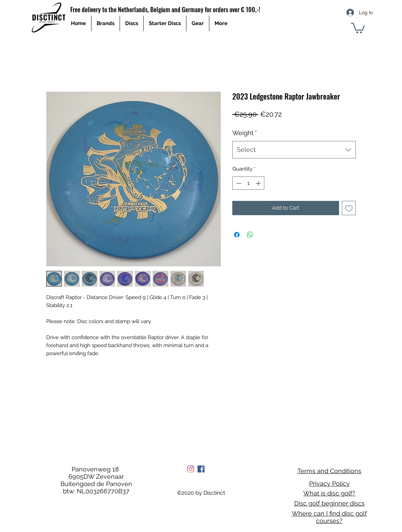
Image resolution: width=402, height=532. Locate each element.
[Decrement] (238, 183)
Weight (245, 133)
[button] (358, 28)
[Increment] (259, 183)
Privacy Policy (329, 483)
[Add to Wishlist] (349, 208)
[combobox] (294, 150)
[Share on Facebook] (237, 235)
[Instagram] (191, 469)
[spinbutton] (248, 183)
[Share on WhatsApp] (250, 235)
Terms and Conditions (329, 471)
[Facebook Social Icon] (201, 469)
